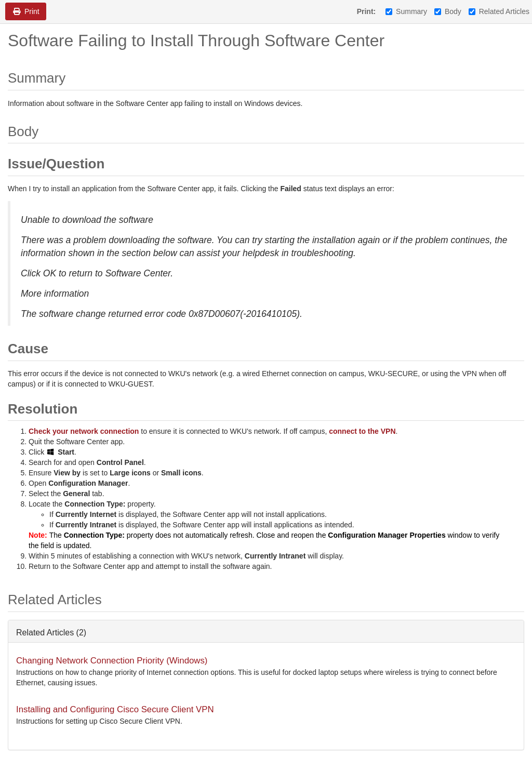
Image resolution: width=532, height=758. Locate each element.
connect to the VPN (362, 431)
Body (448, 11)
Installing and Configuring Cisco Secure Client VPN (115, 709)
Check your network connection (84, 431)
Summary (406, 11)
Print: (367, 11)
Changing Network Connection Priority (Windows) (112, 661)
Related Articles (499, 11)
